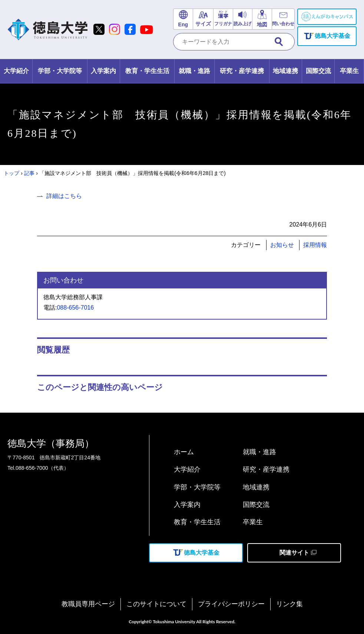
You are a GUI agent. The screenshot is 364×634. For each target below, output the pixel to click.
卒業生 (253, 522)
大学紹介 (187, 469)
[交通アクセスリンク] (262, 19)
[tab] (16, 71)
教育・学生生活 (197, 522)
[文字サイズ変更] (203, 19)
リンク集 (289, 604)
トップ (11, 173)
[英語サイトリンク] (183, 19)
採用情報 (315, 245)
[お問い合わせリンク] (283, 19)
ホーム (184, 452)
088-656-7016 (75, 308)
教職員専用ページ (88, 604)
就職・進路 (259, 452)
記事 (29, 173)
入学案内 (187, 505)
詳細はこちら (64, 196)
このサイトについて (156, 604)
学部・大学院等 (197, 487)
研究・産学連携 (266, 469)
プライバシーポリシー (231, 604)
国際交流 (256, 505)
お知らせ (282, 245)
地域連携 (256, 487)
